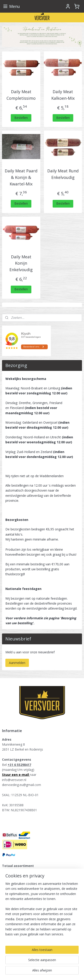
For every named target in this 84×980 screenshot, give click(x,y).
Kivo (9, 906)
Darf (9, 901)
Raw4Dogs (14, 926)
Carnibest (12, 931)
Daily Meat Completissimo (21, 95)
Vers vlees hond (17, 871)
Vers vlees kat (16, 876)
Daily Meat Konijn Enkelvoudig (21, 263)
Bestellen (21, 118)
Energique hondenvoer (22, 881)
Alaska (10, 896)
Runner (11, 891)
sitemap (39, 964)
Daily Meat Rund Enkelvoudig (63, 174)
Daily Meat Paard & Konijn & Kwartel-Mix (21, 177)
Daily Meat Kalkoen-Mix (63, 95)
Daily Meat (13, 916)
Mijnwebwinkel (50, 972)
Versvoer (11, 941)
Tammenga (14, 911)
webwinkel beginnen (66, 964)
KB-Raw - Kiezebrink (20, 921)
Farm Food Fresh (18, 886)
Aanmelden (17, 663)
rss (49, 964)
